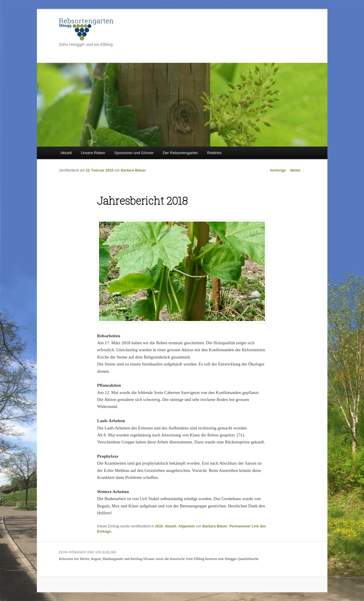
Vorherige (275, 170)
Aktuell (66, 153)
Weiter (298, 170)
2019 (159, 526)
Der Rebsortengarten (180, 153)
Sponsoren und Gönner (134, 153)
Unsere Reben (93, 153)
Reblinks (214, 153)
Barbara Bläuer (133, 170)
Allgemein (187, 526)
